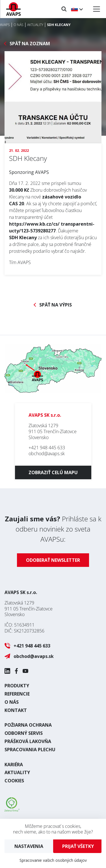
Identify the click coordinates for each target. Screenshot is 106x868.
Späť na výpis (56, 305)
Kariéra (14, 765)
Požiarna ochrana (28, 725)
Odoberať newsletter (53, 560)
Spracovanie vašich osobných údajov (53, 860)
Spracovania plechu (30, 750)
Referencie (17, 694)
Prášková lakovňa (28, 741)
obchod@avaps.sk (47, 454)
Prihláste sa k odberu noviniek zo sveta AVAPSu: (53, 529)
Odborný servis (24, 733)
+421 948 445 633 (47, 448)
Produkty (17, 686)
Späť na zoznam (30, 44)
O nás (12, 702)
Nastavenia (29, 846)
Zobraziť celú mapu (53, 472)
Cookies (14, 781)
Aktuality (17, 772)
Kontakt (16, 710)
